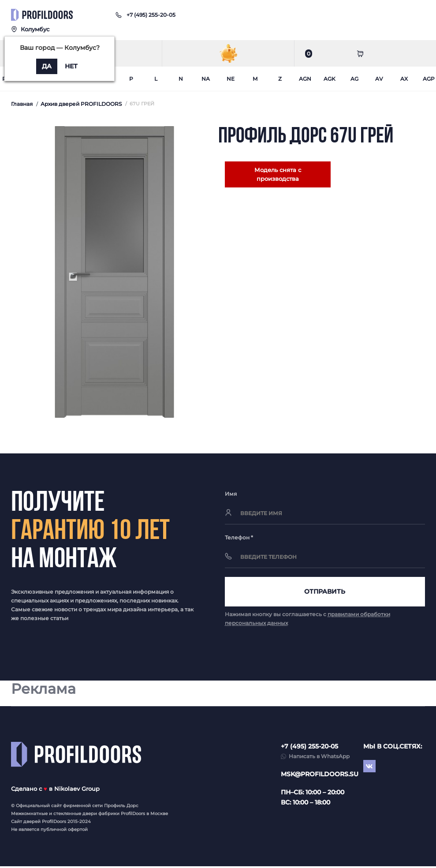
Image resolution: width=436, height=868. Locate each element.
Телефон (239, 537)
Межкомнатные (29, 815)
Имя (231, 494)
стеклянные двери (75, 815)
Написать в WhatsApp (319, 758)
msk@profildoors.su (320, 776)
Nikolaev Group (77, 790)
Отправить (325, 592)
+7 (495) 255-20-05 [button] (309, 748)
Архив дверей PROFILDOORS (81, 104)
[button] (151, 15)
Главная (22, 104)
